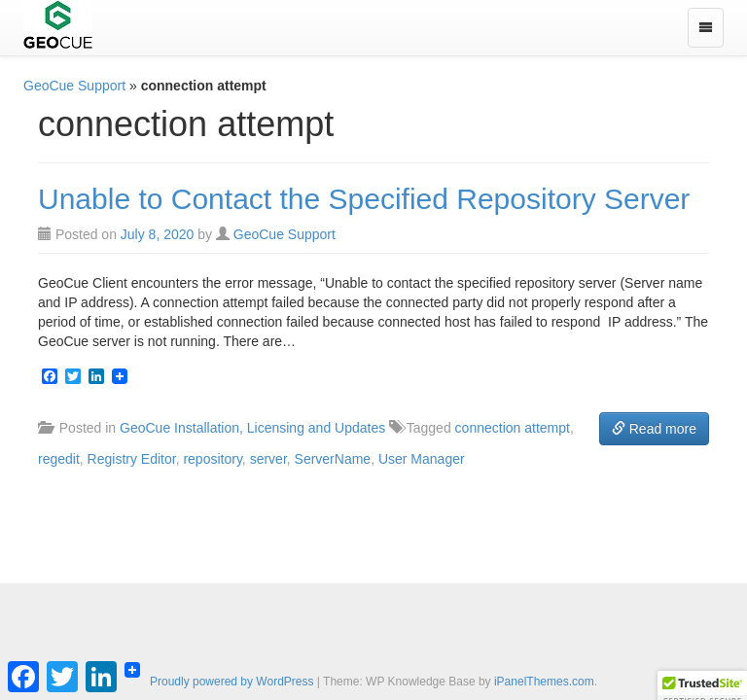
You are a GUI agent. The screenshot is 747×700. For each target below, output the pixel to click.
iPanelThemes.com (544, 682)
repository (212, 459)
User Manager (422, 459)
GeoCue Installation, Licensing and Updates (252, 428)
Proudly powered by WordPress (232, 682)
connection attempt (513, 428)
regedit (59, 459)
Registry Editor (132, 459)
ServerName (333, 459)
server (268, 459)
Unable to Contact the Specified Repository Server (364, 199)
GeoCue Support (74, 86)
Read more (654, 429)
